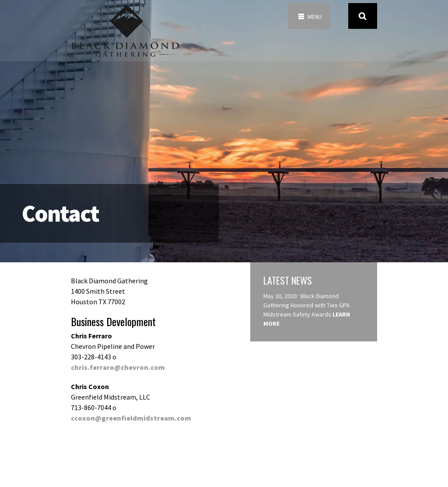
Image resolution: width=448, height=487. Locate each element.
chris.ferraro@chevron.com (118, 367)
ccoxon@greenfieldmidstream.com (131, 418)
